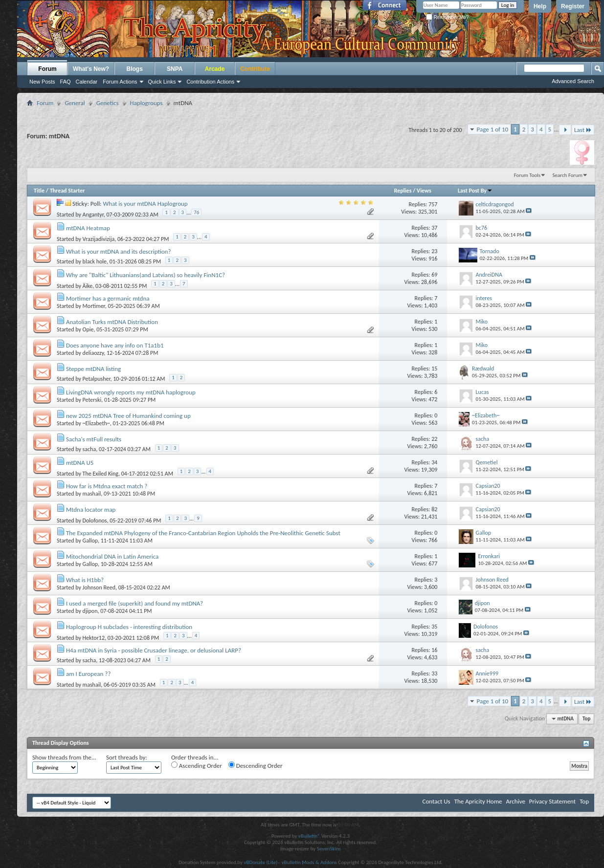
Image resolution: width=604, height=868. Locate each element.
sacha (89, 449)
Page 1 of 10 (493, 129)
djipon (90, 611)
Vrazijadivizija (99, 239)
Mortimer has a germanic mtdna (108, 298)
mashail (92, 494)
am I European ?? (88, 674)
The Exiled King (101, 474)
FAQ (66, 82)
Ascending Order (197, 765)
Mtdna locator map (91, 510)
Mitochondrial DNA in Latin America (112, 556)
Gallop (90, 541)
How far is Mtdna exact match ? (107, 486)
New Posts (42, 82)
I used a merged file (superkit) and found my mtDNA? (134, 603)
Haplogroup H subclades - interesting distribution (129, 627)
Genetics (108, 103)
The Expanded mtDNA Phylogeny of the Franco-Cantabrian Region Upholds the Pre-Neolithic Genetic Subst (203, 533)
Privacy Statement (552, 801)
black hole (95, 261)
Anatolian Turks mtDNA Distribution (112, 322)
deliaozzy (93, 353)
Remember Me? (447, 17)
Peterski (92, 400)
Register (573, 6)
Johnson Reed (99, 587)
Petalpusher (97, 379)
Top (586, 719)
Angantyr (93, 215)
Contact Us (436, 801)
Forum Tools (527, 175)
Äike (88, 286)
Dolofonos (95, 521)
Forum (47, 69)
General (75, 103)
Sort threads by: (127, 757)
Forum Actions (120, 82)
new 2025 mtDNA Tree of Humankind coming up (128, 416)
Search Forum (568, 175)
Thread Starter (67, 191)
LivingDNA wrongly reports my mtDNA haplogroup (131, 392)
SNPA (175, 69)
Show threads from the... (64, 757)
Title (39, 191)
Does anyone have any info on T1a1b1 (115, 345)
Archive (515, 801)
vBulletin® (309, 836)
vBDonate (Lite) (260, 862)
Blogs (135, 69)
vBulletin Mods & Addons (309, 862)
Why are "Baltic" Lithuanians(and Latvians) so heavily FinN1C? (145, 275)
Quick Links (162, 82)
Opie (88, 329)
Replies (403, 191)
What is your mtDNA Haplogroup (145, 204)
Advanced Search (573, 81)
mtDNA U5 (80, 463)
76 (196, 212)
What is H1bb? (85, 580)
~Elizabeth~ (96, 423)
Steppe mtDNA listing (93, 369)
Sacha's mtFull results (94, 439)
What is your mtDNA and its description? (118, 251)
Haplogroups (146, 103)
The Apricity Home (478, 801)
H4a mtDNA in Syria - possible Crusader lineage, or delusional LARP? (154, 650)
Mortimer (94, 306)
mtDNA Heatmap (88, 228)
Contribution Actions (210, 82)
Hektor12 (94, 638)
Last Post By (475, 191)
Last (583, 130)
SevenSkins (329, 849)
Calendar (87, 82)
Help (540, 6)
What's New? (91, 69)
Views (424, 191)
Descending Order (256, 765)
